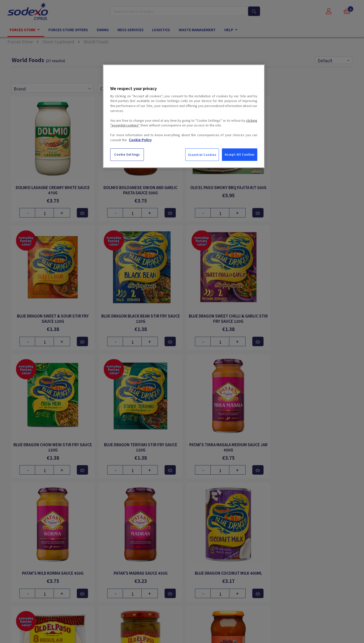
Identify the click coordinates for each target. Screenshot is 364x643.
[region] (184, 116)
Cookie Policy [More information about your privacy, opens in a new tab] (140, 140)
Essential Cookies (202, 155)
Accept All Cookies (240, 154)
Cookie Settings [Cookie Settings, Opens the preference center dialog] (127, 154)
